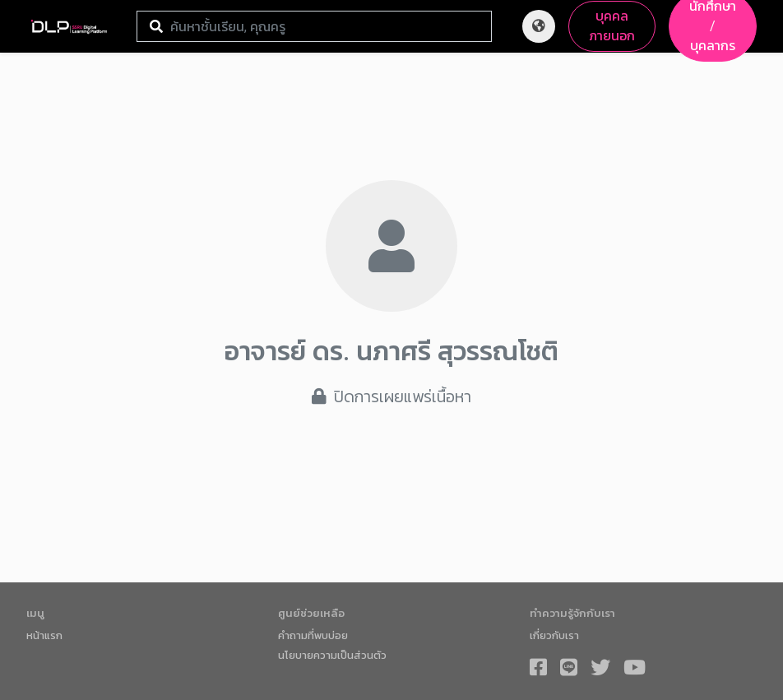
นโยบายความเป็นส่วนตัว (332, 655)
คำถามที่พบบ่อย (313, 635)
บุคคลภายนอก (612, 26)
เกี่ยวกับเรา (554, 635)
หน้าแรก (44, 635)
